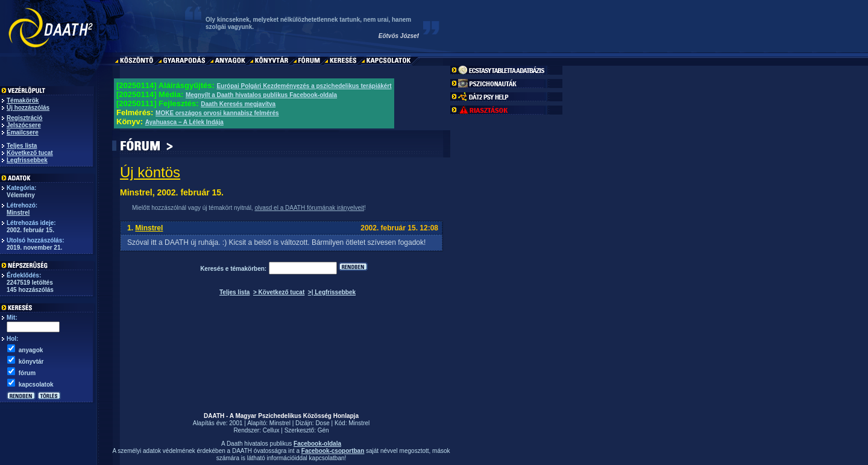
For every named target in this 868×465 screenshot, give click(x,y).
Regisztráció (24, 118)
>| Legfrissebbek (332, 292)
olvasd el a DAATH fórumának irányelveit (309, 208)
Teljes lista (22, 146)
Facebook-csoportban (333, 451)
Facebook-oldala (317, 444)
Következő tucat (30, 153)
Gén (323, 430)
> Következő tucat (279, 292)
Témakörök (23, 100)
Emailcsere (23, 132)
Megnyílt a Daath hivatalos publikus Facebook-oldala (261, 95)
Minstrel (18, 213)
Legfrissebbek (27, 160)
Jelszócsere (24, 125)
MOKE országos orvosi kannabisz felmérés (217, 113)
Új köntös (150, 172)
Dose (322, 423)
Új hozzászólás (28, 108)
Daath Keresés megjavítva (238, 104)
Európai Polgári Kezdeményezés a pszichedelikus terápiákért (304, 86)
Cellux (271, 430)
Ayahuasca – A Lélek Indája (184, 122)
